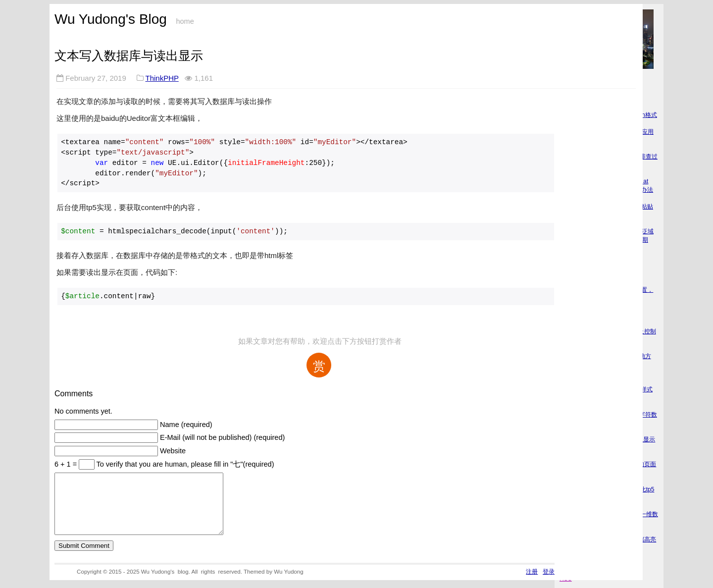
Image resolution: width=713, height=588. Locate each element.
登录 (549, 583)
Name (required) (186, 425)
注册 (532, 583)
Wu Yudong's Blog (111, 19)
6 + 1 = (67, 464)
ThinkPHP (162, 78)
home (185, 21)
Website (173, 451)
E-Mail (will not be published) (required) (222, 437)
